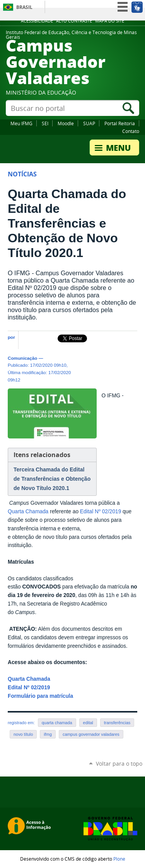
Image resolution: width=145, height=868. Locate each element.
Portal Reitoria (120, 123)
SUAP (89, 123)
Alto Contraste (74, 21)
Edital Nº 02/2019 (101, 512)
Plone (119, 859)
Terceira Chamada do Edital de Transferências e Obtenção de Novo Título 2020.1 (52, 479)
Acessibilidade (37, 21)
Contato (131, 131)
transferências (117, 723)
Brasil (24, 7)
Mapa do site (110, 21)
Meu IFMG (21, 123)
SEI (45, 123)
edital (88, 723)
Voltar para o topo (119, 764)
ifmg (48, 734)
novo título (23, 734)
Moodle (66, 123)
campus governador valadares (91, 734)
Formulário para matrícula (40, 696)
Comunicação (22, 358)
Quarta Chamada (28, 512)
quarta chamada (57, 723)
